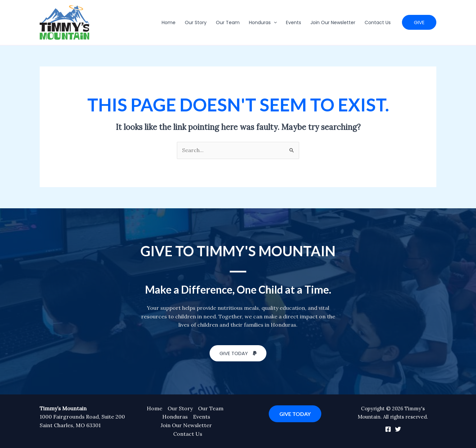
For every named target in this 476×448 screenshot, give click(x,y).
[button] (419, 22)
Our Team (228, 22)
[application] (274, 22)
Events (294, 22)
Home (169, 22)
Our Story (196, 22)
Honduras (263, 22)
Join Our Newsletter (333, 22)
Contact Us (378, 22)
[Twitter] (398, 429)
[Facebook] (388, 429)
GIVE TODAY (295, 414)
